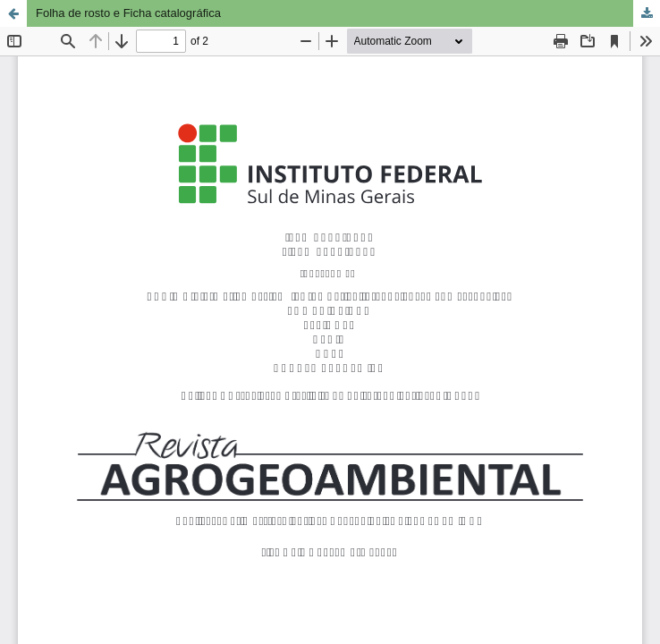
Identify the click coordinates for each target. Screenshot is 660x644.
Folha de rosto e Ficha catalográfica (128, 13)
